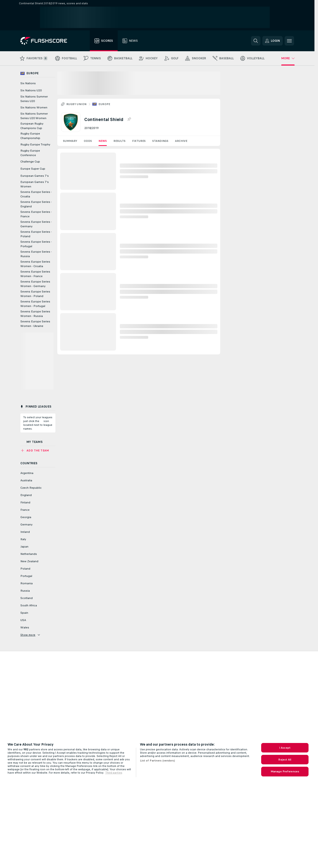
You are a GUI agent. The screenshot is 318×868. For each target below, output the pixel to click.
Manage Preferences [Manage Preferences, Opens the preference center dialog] (285, 771)
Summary (70, 141)
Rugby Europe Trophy (35, 144)
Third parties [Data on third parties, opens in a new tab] (114, 773)
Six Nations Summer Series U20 (34, 99)
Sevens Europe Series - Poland (36, 234)
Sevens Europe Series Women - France (35, 274)
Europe (104, 104)
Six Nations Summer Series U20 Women (34, 116)
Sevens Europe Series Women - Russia (35, 314)
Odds (88, 141)
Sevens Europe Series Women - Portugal (35, 304)
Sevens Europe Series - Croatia (36, 194)
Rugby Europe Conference (30, 153)
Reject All (285, 760)
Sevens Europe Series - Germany (36, 224)
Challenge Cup (30, 162)
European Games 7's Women (35, 184)
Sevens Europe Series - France (36, 214)
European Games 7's (35, 176)
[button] (273, 41)
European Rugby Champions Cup (32, 126)
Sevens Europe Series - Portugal (36, 244)
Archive (181, 141)
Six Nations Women (34, 107)
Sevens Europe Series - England (36, 204)
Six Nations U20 (31, 90)
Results (119, 141)
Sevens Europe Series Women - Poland (35, 294)
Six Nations (28, 83)
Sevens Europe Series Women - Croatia (35, 264)
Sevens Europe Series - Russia (36, 254)
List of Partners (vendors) (157, 761)
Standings (160, 141)
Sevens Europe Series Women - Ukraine (35, 324)
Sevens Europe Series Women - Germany (35, 284)
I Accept (285, 748)
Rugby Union (76, 104)
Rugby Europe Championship (30, 136)
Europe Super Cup (33, 169)
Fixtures (139, 141)
